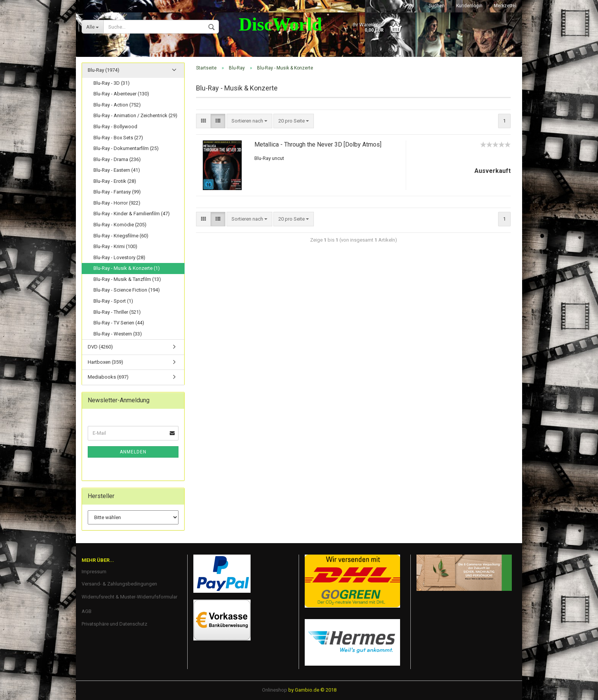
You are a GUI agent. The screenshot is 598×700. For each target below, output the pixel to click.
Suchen (437, 6)
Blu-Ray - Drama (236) (117, 160)
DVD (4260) (100, 347)
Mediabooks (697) (108, 377)
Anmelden (133, 452)
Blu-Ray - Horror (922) (117, 203)
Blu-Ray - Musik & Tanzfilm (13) (127, 280)
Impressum (94, 572)
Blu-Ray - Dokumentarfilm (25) (126, 149)
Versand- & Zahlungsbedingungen (119, 584)
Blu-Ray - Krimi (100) (115, 247)
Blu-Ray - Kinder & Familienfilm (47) (132, 214)
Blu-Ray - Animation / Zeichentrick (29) (135, 116)
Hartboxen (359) (105, 362)
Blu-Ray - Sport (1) (113, 301)
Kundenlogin (469, 6)
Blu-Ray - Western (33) (118, 334)
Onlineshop (275, 690)
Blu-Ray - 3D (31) (112, 83)
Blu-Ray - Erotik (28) (115, 181)
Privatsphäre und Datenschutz (114, 624)
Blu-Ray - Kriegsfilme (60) (121, 236)
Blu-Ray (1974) (104, 70)
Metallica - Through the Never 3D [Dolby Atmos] (318, 144)
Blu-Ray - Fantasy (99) (117, 192)
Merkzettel (505, 6)
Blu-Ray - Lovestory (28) (119, 258)
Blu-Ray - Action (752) (117, 105)
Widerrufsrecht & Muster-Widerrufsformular (129, 597)
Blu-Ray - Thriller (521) (117, 312)
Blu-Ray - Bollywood (115, 127)
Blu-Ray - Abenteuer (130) (121, 94)
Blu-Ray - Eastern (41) (117, 170)
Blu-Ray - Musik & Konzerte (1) (127, 269)
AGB (87, 611)
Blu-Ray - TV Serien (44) (119, 323)
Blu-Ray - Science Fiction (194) (127, 290)
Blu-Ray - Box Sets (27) (118, 138)
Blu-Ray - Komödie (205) (120, 225)
